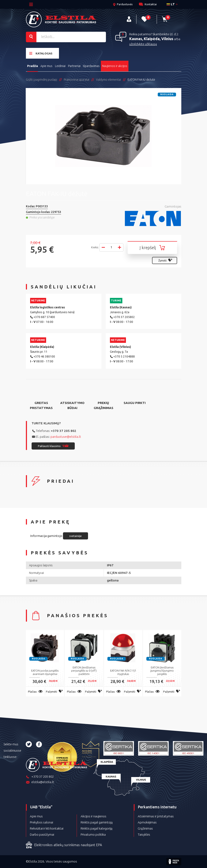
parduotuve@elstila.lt (66, 437)
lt (171, 4)
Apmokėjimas (147, 822)
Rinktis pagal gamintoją (97, 822)
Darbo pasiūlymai (42, 834)
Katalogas (41, 53)
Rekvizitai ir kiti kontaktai (47, 828)
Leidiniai (60, 66)
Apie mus (46, 66)
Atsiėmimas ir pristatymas (156, 816)
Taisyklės (144, 834)
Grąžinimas (145, 828)
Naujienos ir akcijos (115, 66)
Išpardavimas (91, 66)
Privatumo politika (93, 834)
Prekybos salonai (41, 822)
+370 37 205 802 (64, 431)
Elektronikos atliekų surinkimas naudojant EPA (64, 845)
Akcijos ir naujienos (93, 816)
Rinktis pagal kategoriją (97, 828)
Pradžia (33, 66)
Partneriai (74, 66)
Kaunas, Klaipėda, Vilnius (151, 39)
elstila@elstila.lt (40, 782)
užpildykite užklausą (143, 44)
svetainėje (75, 536)
